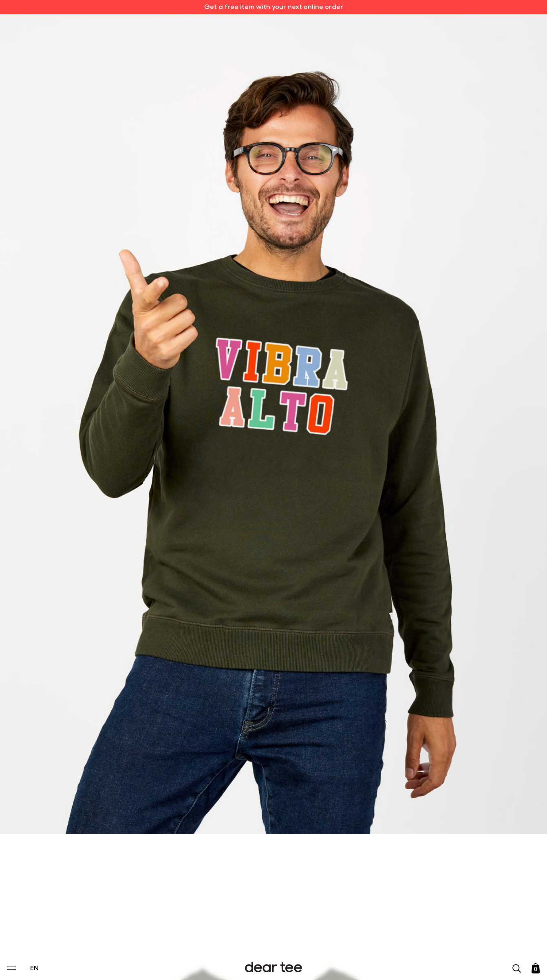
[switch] (373, 937)
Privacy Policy (196, 918)
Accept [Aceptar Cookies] (268, 966)
